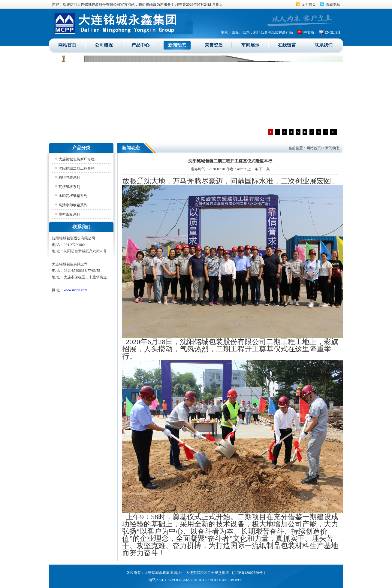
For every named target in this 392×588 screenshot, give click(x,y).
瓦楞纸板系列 (69, 187)
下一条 (264, 169)
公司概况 (104, 45)
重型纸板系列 (69, 214)
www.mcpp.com (75, 290)
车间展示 (250, 45)
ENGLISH (332, 32)
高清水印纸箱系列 (73, 205)
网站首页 (67, 45)
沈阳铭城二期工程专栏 (77, 168)
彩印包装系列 (69, 177)
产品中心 (140, 45)
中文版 (309, 32)
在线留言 (287, 45)
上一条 (253, 169)
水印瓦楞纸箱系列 (73, 196)
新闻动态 (177, 45)
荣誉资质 (214, 45)
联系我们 (324, 45)
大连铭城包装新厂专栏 (77, 159)
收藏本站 (333, 5)
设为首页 (309, 5)
